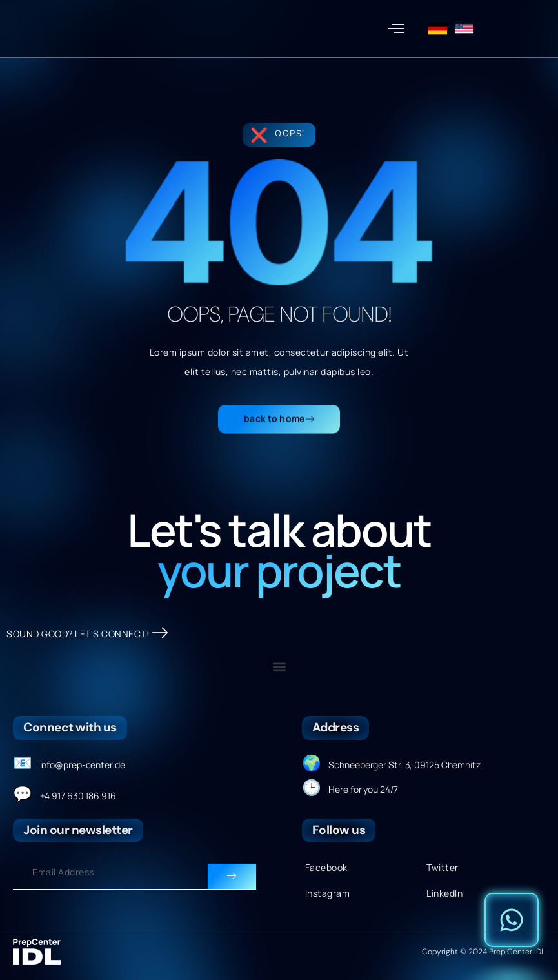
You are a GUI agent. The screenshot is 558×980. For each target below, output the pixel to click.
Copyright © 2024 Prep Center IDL (483, 952)
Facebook (326, 867)
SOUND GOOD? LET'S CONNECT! (87, 634)
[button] (397, 29)
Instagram (328, 893)
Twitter (443, 867)
